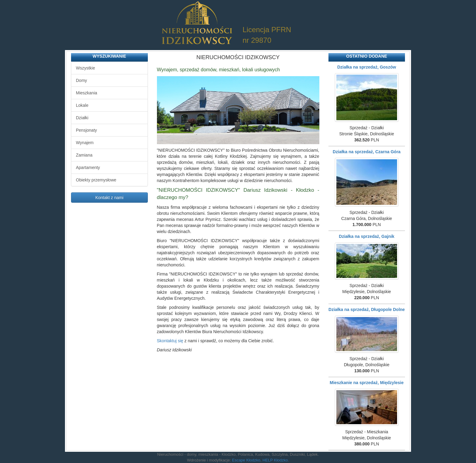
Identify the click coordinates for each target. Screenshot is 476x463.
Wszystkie (85, 68)
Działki (82, 118)
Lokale (82, 105)
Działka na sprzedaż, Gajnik (367, 236)
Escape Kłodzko (246, 460)
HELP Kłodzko (275, 460)
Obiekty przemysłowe (96, 180)
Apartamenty (88, 167)
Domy (82, 80)
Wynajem (85, 143)
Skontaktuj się (170, 341)
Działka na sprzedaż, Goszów (367, 67)
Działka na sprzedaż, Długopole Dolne (367, 309)
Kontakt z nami (109, 198)
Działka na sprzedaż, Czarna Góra (367, 152)
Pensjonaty (86, 130)
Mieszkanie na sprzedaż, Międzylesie (367, 383)
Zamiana (84, 155)
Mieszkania (87, 93)
